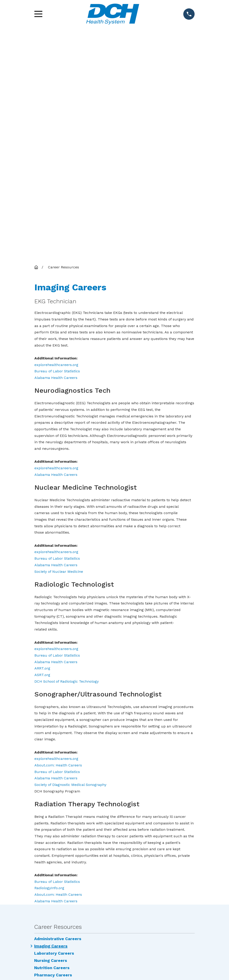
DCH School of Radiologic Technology (67, 452)
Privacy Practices (74, 910)
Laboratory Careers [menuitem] (54, 724)
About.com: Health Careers (58, 536)
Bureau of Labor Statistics (57, 142)
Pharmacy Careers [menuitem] (53, 746)
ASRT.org (42, 445)
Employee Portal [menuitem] (51, 760)
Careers (155, 878)
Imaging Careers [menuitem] (51, 717)
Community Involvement (74, 857)
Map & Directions (114, 822)
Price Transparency (155, 899)
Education (155, 889)
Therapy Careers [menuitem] (51, 753)
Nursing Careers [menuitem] (51, 731)
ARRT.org (42, 439)
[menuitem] (82, 962)
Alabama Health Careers (56, 148)
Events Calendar (74, 899)
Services (74, 868)
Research (155, 910)
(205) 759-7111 (114, 829)
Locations (155, 868)
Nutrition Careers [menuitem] (52, 738)
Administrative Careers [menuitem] (58, 709)
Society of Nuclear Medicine (59, 342)
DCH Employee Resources (74, 889)
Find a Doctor (155, 857)
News (74, 878)
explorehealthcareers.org (56, 135)
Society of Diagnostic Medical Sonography (70, 555)
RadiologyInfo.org (49, 659)
